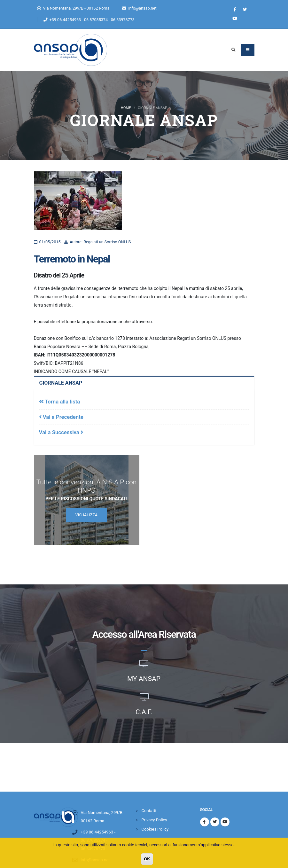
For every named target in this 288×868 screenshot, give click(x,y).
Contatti (149, 811)
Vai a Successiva (61, 432)
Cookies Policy (155, 829)
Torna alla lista (60, 402)
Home (126, 108)
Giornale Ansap (62, 383)
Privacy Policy (154, 820)
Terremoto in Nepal (72, 259)
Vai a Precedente (61, 417)
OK (147, 859)
